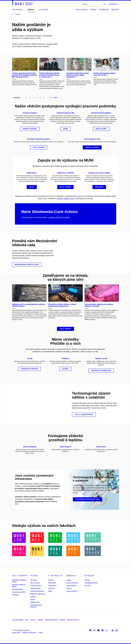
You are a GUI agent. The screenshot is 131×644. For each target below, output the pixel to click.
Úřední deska (52, 583)
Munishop (63, 620)
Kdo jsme (51, 580)
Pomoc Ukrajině (81, 10)
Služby (50, 591)
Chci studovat (20, 576)
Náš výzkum (34, 580)
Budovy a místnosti (72, 591)
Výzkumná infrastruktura (37, 591)
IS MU (27, 620)
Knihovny (69, 588)
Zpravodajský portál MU (91, 583)
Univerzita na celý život (19, 592)
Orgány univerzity (71, 585)
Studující (93, 10)
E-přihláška (15, 595)
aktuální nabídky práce (65, 199)
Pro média (87, 585)
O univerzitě (55, 576)
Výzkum (34, 576)
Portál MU (40, 620)
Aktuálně (89, 576)
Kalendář (87, 580)
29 (51, 98)
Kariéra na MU (52, 585)
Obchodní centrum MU (52, 620)
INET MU (33, 620)
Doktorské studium (17, 589)
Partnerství (51, 588)
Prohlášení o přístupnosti (29, 632)
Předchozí (16, 98)
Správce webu (16, 632)
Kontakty (69, 580)
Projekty (32, 599)
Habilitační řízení (35, 602)
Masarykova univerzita (23, 630)
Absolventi (115, 10)
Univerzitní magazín (18, 620)
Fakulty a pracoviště (72, 583)
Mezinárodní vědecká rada (38, 594)
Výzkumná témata (35, 588)
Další (56, 98)
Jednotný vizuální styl (73, 620)
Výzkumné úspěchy (36, 585)
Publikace (33, 597)
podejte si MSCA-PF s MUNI (59, 217)
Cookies (40, 632)
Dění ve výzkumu (35, 583)
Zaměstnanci (104, 10)
